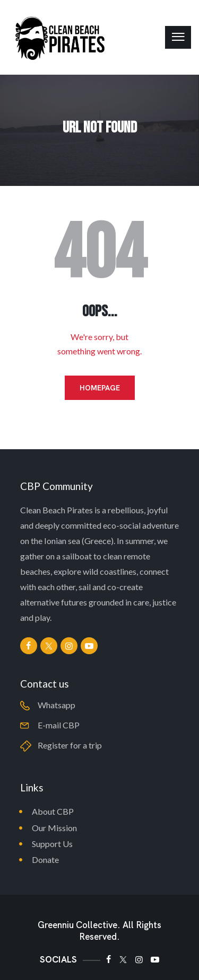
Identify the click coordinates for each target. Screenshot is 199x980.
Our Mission (54, 828)
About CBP (53, 811)
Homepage (100, 388)
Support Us (52, 844)
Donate (45, 859)
